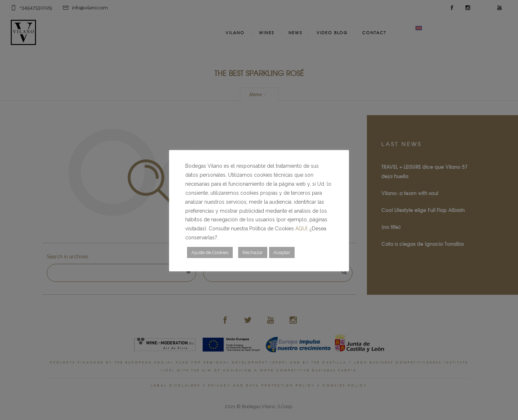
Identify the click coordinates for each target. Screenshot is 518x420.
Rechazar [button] (253, 252)
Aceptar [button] (282, 252)
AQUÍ (301, 229)
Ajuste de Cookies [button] (210, 252)
